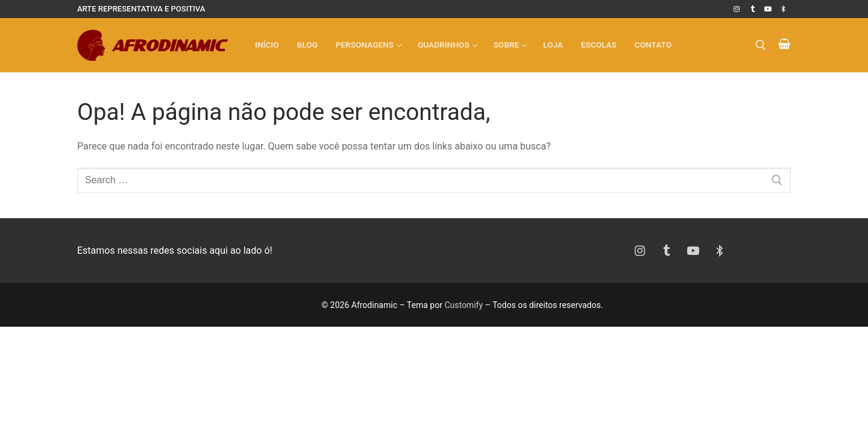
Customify (464, 305)
